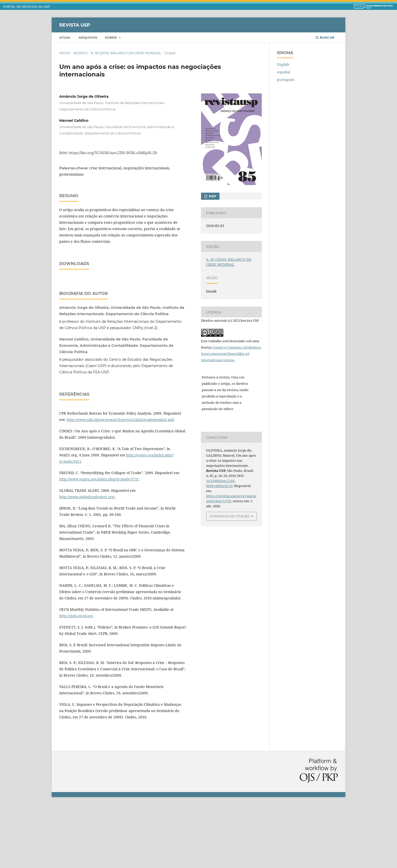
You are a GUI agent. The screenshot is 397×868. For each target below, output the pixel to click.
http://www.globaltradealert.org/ (87, 560)
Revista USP (75, 25)
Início (65, 53)
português (286, 80)
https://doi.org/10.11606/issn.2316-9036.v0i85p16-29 (113, 153)
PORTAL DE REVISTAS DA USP (27, 7)
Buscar (325, 37)
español (284, 72)
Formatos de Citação (230, 516)
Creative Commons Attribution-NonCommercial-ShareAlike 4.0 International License (231, 354)
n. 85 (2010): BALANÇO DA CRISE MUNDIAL (126, 53)
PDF (212, 196)
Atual (65, 37)
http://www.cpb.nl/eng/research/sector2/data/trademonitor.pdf (120, 483)
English (283, 64)
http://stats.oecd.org (76, 679)
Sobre (111, 37)
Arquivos (88, 37)
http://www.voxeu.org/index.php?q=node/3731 (99, 542)
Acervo (81, 53)
